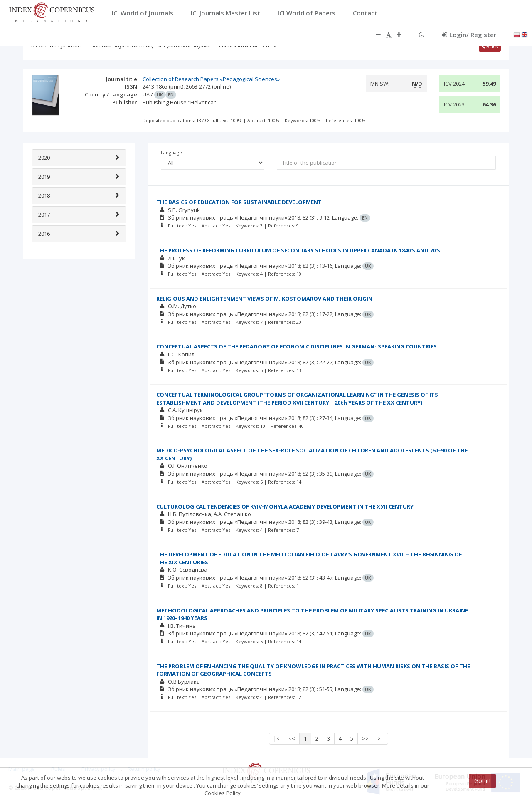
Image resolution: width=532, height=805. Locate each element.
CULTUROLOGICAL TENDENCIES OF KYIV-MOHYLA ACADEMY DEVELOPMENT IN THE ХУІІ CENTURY (285, 506)
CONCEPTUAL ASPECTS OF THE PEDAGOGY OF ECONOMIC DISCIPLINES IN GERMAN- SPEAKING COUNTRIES (297, 346)
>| (381, 738)
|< (277, 738)
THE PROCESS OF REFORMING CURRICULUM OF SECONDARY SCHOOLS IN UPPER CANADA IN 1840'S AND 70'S (298, 250)
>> (365, 738)
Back (490, 46)
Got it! (482, 781)
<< (292, 738)
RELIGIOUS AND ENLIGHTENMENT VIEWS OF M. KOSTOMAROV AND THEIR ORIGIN (264, 299)
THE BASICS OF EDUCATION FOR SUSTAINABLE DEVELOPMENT (239, 202)
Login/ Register (469, 35)
